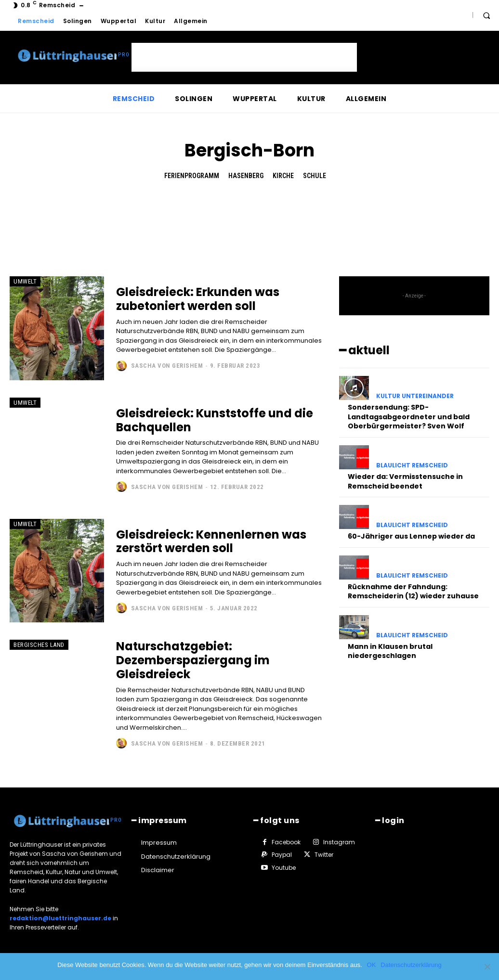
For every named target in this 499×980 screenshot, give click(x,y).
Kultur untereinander (415, 396)
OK (372, 965)
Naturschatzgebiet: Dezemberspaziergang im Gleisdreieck (193, 660)
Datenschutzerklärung (411, 965)
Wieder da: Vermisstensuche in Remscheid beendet (405, 481)
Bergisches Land (39, 645)
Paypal (282, 855)
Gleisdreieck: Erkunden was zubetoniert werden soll (198, 299)
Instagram (339, 842)
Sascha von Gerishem (167, 366)
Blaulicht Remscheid (412, 465)
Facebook (286, 842)
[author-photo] (123, 366)
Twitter (324, 855)
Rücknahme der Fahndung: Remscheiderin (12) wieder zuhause (413, 592)
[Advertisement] (244, 57)
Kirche (283, 176)
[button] (486, 15)
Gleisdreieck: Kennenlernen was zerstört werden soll (211, 542)
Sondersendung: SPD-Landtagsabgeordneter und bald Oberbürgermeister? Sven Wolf (409, 417)
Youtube (284, 868)
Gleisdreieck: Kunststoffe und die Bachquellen (215, 420)
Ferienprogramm (192, 176)
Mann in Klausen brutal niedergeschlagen (390, 651)
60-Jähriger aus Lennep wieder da (411, 536)
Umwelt (25, 281)
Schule (315, 176)
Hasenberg (246, 176)
